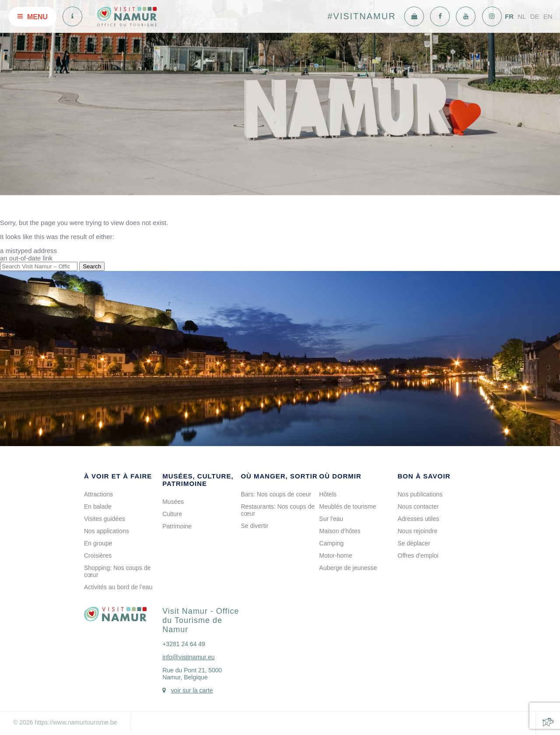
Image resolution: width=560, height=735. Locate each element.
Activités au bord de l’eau (118, 587)
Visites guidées (105, 519)
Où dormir (341, 476)
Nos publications (420, 494)
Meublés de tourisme (348, 506)
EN (548, 16)
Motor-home (336, 556)
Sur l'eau (331, 519)
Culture (172, 514)
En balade (98, 506)
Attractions (98, 494)
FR (509, 16)
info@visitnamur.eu (188, 657)
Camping (332, 543)
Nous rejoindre (418, 531)
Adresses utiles (418, 519)
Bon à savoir (424, 476)
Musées (173, 502)
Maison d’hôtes (340, 531)
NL (522, 16)
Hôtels (328, 494)
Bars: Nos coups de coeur (276, 494)
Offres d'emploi (418, 556)
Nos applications (107, 531)
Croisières (98, 556)
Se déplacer (414, 543)
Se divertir (254, 526)
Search (92, 266)
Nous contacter (418, 506)
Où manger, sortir (279, 476)
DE (535, 16)
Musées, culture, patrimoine (198, 480)
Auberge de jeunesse (348, 568)
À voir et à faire (118, 476)
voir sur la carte (192, 690)
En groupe (98, 543)
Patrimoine (177, 526)
